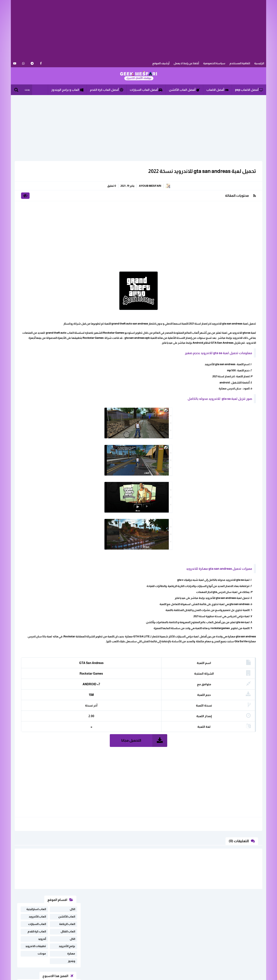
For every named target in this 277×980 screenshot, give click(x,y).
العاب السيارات (37, 189)
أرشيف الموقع (161, 63)
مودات (42, 219)
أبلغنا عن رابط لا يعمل (186, 63)
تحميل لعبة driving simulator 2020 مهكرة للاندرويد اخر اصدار (44, 297)
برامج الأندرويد (67, 212)
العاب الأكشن (67, 182)
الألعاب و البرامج (138, 76)
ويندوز (71, 226)
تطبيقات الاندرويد (36, 212)
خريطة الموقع (76, 938)
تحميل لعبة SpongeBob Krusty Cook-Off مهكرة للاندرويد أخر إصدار (43, 314)
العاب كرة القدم (37, 197)
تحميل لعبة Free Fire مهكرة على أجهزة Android (43, 253)
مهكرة (71, 219)
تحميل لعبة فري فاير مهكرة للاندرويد (46, 268)
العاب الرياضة (67, 189)
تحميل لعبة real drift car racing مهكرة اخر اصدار (44, 282)
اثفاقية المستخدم (240, 63)
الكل (72, 174)
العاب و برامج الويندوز (67, 90)
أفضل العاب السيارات (146, 90)
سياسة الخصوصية (214, 63)
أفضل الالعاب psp (249, 90)
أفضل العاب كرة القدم (107, 90)
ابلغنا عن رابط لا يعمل (71, 931)
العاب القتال (68, 197)
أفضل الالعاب (217, 90)
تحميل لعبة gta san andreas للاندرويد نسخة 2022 (200, 171)
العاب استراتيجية (36, 174)
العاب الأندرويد (37, 182)
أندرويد (42, 204)
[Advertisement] (138, 30)
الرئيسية (259, 63)
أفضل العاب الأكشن (184, 90)
